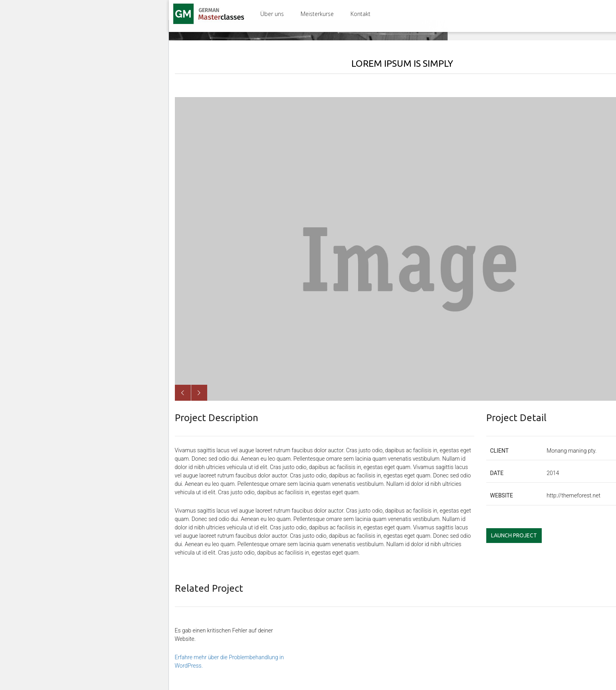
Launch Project (514, 535)
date (497, 473)
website (502, 495)
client (500, 451)
